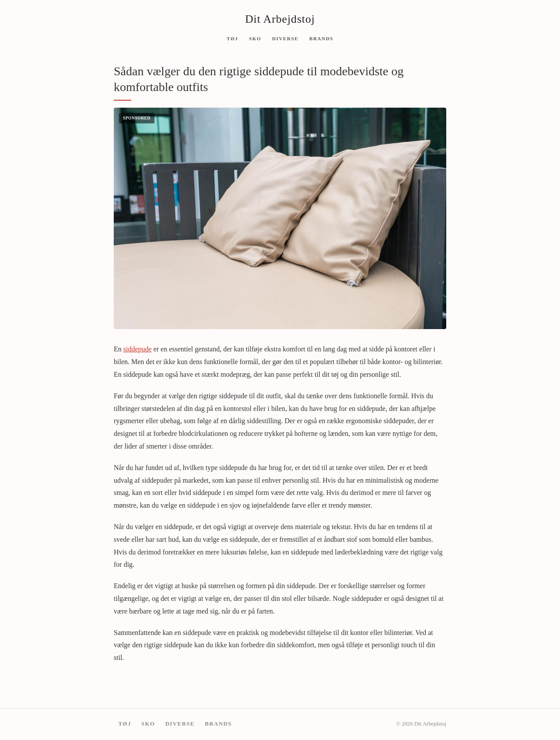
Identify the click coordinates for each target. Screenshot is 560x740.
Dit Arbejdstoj (280, 19)
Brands (321, 38)
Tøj (232, 38)
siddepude (138, 349)
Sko (255, 38)
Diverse (285, 38)
